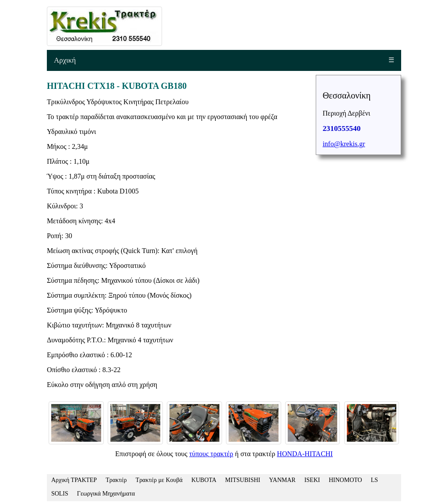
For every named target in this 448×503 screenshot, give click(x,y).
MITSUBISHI (243, 480)
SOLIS (60, 494)
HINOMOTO (346, 480)
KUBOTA (204, 480)
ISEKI (312, 480)
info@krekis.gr (344, 144)
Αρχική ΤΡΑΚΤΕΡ (74, 480)
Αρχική (65, 60)
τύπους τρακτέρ (211, 454)
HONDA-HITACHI (305, 454)
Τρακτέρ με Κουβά (159, 480)
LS (374, 480)
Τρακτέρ (116, 480)
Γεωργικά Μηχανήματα (106, 494)
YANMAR (282, 480)
